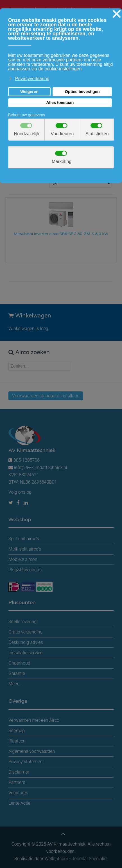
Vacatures (18, 793)
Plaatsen (17, 741)
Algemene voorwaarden (32, 751)
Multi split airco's (25, 549)
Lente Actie (19, 803)
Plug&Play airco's (25, 570)
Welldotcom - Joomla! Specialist (76, 859)
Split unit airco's (24, 539)
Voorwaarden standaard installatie (46, 396)
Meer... (15, 684)
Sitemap (17, 731)
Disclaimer (19, 772)
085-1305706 (24, 460)
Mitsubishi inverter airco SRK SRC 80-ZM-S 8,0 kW (61, 234)
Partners (17, 782)
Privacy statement (26, 762)
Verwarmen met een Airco (34, 720)
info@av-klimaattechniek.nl (41, 467)
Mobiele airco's (23, 559)
